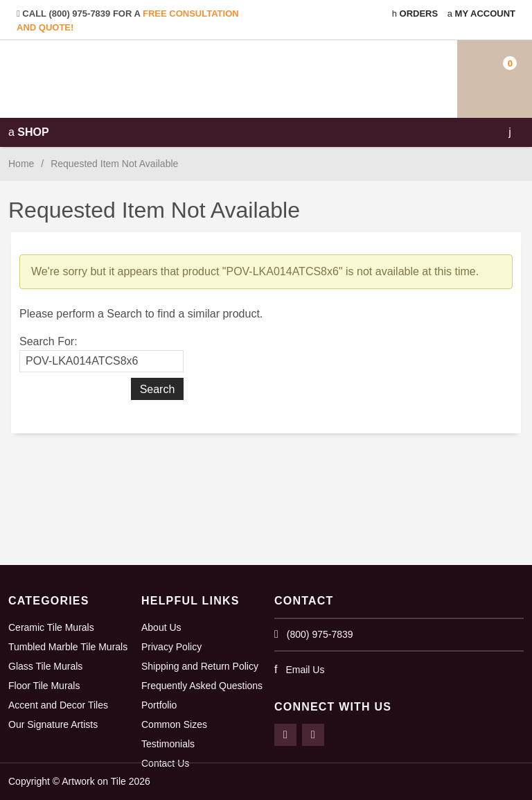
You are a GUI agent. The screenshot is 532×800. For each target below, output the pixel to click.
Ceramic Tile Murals (51, 627)
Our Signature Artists (53, 724)
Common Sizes (174, 724)
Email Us (305, 670)
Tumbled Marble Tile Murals (68, 647)
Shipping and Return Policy (200, 666)
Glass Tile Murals (45, 666)
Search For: (48, 341)
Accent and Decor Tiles (58, 705)
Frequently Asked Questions (202, 686)
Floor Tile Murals (44, 686)
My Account (481, 14)
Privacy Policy (171, 647)
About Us (161, 627)
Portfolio (159, 705)
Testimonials (168, 744)
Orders (415, 14)
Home (21, 164)
